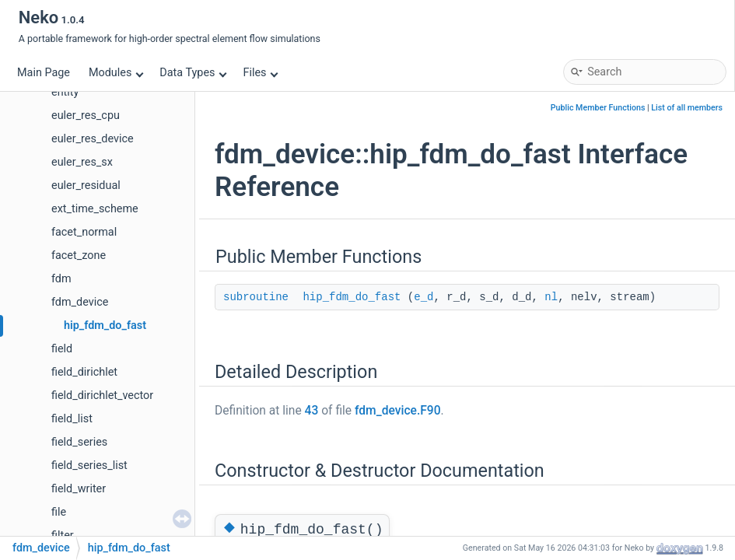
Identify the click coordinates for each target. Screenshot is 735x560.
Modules (116, 73)
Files (260, 73)
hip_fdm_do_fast (105, 325)
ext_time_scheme (95, 209)
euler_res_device (93, 139)
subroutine (256, 297)
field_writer (79, 489)
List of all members (687, 108)
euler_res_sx (82, 162)
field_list (72, 419)
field (62, 349)
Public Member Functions (598, 108)
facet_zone (79, 255)
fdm (61, 279)
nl (551, 297)
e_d (423, 297)
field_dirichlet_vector (102, 395)
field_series (79, 442)
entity (65, 92)
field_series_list (89, 465)
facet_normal (84, 232)
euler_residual (86, 185)
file (59, 512)
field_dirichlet (84, 372)
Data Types (193, 73)
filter (63, 535)
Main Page (44, 73)
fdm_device (80, 302)
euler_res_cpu (86, 115)
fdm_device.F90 (398, 411)
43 (312, 411)
